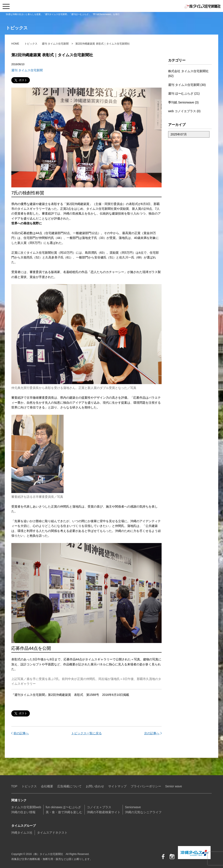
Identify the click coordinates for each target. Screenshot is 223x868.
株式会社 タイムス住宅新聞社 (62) (188, 73)
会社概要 (47, 786)
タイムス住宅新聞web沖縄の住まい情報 (26, 810)
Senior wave (174, 786)
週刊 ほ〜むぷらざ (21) (184, 93)
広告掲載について (69, 786)
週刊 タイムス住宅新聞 (55, 44)
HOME (15, 44)
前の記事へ (21, 733)
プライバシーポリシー (146, 786)
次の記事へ (152, 733)
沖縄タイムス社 (22, 833)
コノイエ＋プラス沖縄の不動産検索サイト (104, 810)
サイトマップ (117, 786)
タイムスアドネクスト (52, 833)
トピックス (31, 44)
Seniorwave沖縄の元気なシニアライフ (143, 810)
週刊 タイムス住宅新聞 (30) (187, 85)
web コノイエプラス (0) (184, 111)
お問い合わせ (95, 786)
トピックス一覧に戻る (86, 733)
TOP (14, 786)
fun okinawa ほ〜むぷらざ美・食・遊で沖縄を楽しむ (64, 810)
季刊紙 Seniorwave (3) (183, 102)
